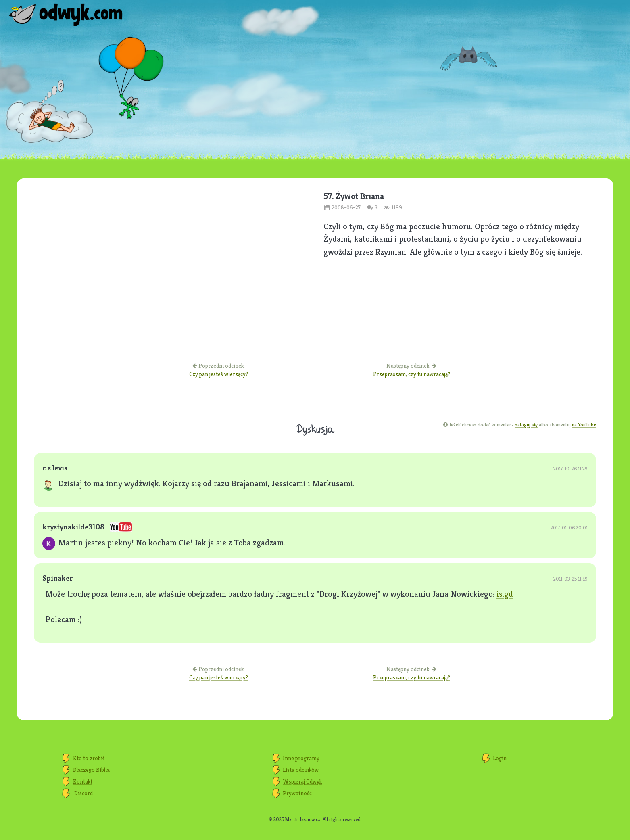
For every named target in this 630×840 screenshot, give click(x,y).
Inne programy (301, 758)
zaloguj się (526, 425)
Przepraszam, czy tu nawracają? (412, 374)
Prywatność (297, 793)
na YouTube (584, 425)
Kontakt (83, 781)
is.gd (505, 594)
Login (500, 758)
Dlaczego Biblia (91, 770)
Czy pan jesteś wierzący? (219, 374)
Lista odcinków (301, 770)
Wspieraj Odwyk (302, 781)
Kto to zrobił (89, 758)
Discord (83, 793)
